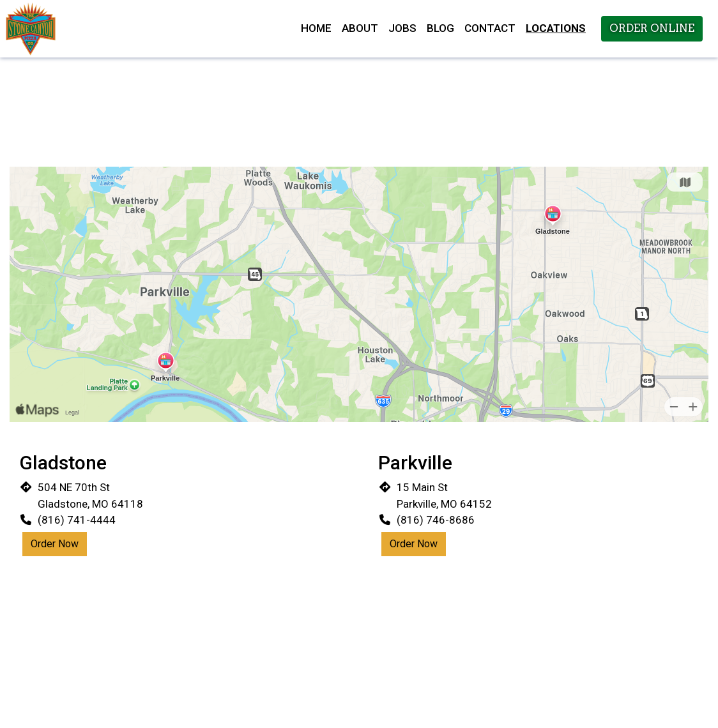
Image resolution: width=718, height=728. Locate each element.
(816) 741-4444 (77, 520)
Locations (556, 28)
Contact (490, 28)
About (360, 28)
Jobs (402, 28)
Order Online (652, 28)
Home (316, 28)
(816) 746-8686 (436, 520)
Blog (440, 28)
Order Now (55, 544)
